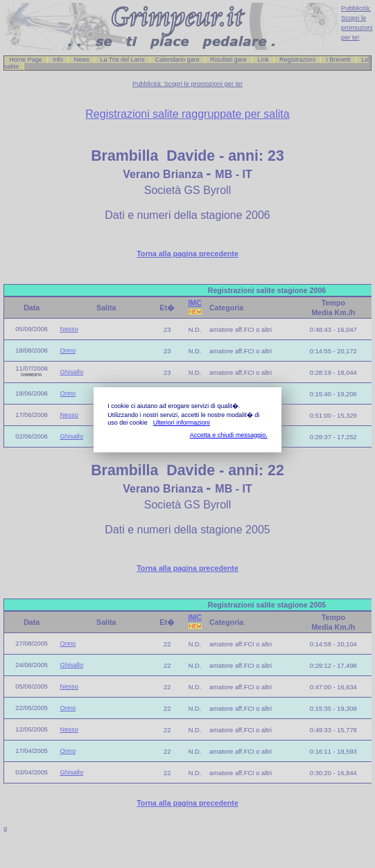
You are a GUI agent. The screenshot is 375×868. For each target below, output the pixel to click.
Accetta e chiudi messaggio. (229, 435)
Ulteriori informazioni (182, 423)
